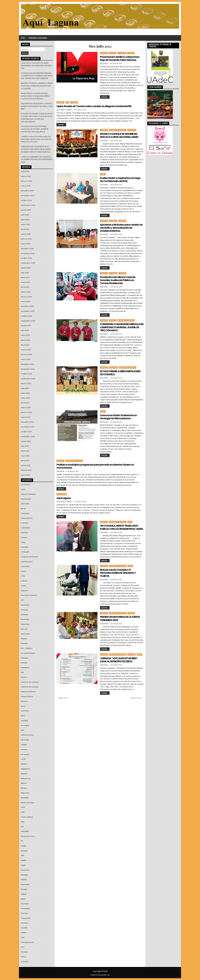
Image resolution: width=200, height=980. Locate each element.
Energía (24, 643)
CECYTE (24, 533)
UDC (23, 937)
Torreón (131, 53)
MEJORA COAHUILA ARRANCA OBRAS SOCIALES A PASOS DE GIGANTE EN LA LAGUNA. (37, 86)
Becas (23, 509)
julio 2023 (25, 330)
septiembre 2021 (28, 437)
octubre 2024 (26, 258)
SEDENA (24, 875)
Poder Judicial (27, 817)
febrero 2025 (26, 239)
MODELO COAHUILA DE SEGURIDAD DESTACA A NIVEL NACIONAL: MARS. (121, 135)
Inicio (23, 38)
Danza (23, 586)
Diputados (25, 605)
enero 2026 (26, 186)
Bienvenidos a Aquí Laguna (38, 38)
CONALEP (25, 552)
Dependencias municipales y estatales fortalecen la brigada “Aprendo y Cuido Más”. (37, 106)
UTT (23, 947)
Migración (25, 793)
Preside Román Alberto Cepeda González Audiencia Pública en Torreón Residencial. (119, 280)
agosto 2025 (26, 210)
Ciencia (24, 537)
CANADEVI (25, 528)
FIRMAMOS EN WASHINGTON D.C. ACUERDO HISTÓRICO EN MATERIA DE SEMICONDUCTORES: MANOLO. (36, 149)
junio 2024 (25, 278)
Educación (113, 367)
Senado (24, 889)
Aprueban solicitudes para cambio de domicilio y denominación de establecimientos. (121, 227)
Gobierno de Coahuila (118, 130)
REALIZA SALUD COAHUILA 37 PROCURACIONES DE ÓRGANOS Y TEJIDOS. (119, 575)
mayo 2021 (25, 456)
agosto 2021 (26, 441)
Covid (23, 571)
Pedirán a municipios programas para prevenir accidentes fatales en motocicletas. (98, 466)
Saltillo (24, 860)
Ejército (24, 629)
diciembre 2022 (27, 364)
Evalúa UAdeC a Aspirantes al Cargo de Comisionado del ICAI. (119, 179)
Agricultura (26, 484)
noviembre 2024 (28, 253)
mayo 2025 (25, 224)
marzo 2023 (26, 350)
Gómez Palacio (27, 696)
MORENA (25, 798)
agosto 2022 (26, 383)
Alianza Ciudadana (28, 494)
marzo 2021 (26, 465)
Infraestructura (27, 735)
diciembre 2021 (27, 422)
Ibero (23, 706)
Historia (24, 701)
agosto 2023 (26, 326)
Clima (23, 542)
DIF (22, 600)
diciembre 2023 (27, 306)
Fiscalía (24, 663)
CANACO (25, 523)
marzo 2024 (26, 292)
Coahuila (104, 53)
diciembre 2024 (27, 249)
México (24, 788)
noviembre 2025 (28, 196)
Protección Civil (27, 836)
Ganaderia (25, 668)
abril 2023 (25, 345)
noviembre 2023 (28, 311)
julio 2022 (25, 388)
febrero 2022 (26, 412)
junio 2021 (25, 451)
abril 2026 (25, 171)
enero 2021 (26, 475)
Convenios (25, 566)
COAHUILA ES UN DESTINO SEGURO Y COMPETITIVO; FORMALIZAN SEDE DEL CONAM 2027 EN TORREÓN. (37, 76)
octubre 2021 (26, 432)
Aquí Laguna (62, 494)
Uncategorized (27, 942)
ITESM (24, 745)
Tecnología (25, 909)
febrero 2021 (26, 470)
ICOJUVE (25, 711)
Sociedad (25, 904)
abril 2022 (25, 403)
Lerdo (139, 657)
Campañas (25, 513)
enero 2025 (26, 244)
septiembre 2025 (28, 205)
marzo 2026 (26, 176)
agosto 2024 (26, 268)
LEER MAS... (105, 97)
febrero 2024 (26, 297)
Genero (24, 677)
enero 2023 (26, 359)
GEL (23, 672)
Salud (130, 568)
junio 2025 (25, 220)
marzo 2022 (26, 408)
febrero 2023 (26, 355)
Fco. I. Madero (27, 648)
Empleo (24, 639)
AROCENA (25, 504)
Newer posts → (137, 700)
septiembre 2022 (28, 379)
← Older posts (62, 700)
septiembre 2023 (28, 321)
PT (22, 841)
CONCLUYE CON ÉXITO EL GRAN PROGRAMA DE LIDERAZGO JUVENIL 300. (36, 66)
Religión (24, 851)
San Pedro (25, 870)
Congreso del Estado (74, 460)
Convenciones (27, 562)
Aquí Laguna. (64, 498)
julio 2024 (25, 273)
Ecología (24, 615)
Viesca (24, 957)
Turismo (131, 615)
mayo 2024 (25, 282)
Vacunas (24, 952)
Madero (24, 764)
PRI (67, 102)
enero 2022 (26, 417)
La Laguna (122, 53)
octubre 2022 (26, 374)
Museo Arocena (27, 803)
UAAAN (24, 928)
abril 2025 (25, 229)
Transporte (26, 918)
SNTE (23, 899)
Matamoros (26, 778)
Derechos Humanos (29, 595)
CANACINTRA (27, 518)
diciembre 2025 (27, 191)
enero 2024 (26, 301)
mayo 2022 (25, 398)
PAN (23, 812)
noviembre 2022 (28, 369)
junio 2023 (25, 335)
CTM (23, 576)
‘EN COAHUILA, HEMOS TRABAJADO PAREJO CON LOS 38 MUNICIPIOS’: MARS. (121, 528)
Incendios (25, 725)
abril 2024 (25, 287)
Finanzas (25, 658)
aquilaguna (104, 63)
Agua (23, 489)
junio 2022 (25, 393)
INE (23, 730)
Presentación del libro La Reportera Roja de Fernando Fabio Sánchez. (121, 58)
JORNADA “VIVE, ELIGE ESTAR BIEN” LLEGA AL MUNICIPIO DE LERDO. (120, 662)
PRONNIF (25, 831)
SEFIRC (24, 880)
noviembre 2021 (28, 427)
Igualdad (24, 721)
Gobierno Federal (28, 692)
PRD (23, 822)
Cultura (113, 53)
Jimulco (24, 750)
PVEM (23, 846)
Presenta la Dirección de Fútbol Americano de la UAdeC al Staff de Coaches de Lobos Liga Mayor (35, 129)
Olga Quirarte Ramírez (64, 110)
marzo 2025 (26, 234)
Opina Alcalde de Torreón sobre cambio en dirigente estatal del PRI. (96, 106)
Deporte (113, 320)
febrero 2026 (26, 181)
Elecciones (25, 634)
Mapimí (24, 774)
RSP (23, 855)
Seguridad (132, 130)
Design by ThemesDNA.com (100, 975)
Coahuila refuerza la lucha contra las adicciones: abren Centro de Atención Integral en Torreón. (36, 139)
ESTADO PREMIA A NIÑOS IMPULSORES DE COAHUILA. (116, 372)
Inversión (25, 740)
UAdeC (103, 174)
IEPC (23, 716)
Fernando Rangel (28, 653)
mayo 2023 (25, 340)
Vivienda (24, 962)
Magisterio (25, 769)
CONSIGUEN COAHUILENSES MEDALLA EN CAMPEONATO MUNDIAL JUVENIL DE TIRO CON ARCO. (122, 327)
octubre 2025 (26, 200)
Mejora (24, 783)
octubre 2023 (26, 316)
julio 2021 (25, 446)
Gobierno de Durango (117, 657)
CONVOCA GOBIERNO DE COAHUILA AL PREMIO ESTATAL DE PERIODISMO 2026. (37, 159)
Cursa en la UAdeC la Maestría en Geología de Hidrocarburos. (120, 416)
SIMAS (24, 894)
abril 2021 (25, 461)
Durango (104, 657)
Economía (25, 619)
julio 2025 (25, 215)
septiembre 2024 (28, 263)
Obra (130, 521)
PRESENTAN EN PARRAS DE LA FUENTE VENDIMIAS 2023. (121, 621)
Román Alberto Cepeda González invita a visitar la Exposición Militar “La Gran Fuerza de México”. (35, 96)
